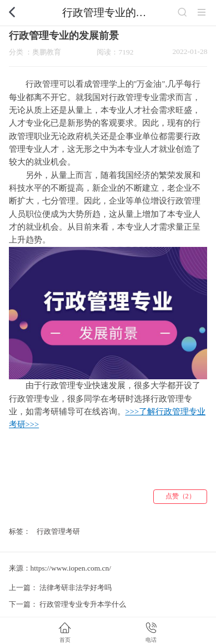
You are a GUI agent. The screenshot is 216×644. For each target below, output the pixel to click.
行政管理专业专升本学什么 (83, 604)
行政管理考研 (58, 531)
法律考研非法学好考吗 (76, 588)
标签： (20, 531)
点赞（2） (180, 496)
